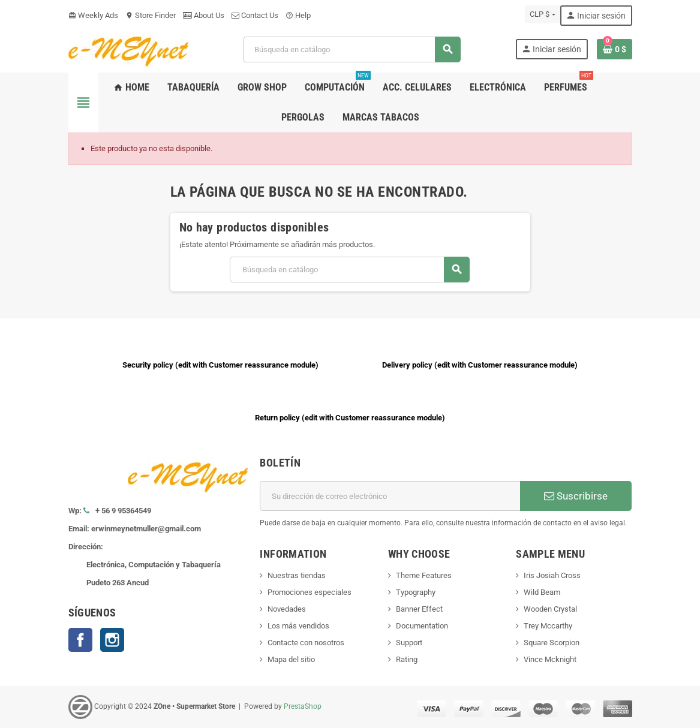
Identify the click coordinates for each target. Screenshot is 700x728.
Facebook (80, 640)
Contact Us (255, 15)
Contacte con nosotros (306, 643)
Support (409, 643)
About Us (204, 15)
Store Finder (151, 15)
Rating (407, 659)
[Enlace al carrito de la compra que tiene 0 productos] (615, 49)
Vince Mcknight (550, 659)
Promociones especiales (310, 592)
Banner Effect (419, 609)
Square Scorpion (552, 643)
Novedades (287, 609)
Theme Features (424, 575)
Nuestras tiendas (297, 575)
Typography (416, 592)
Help (298, 15)
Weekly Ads (93, 15)
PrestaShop (303, 706)
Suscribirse (576, 496)
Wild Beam (542, 592)
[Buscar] (351, 49)
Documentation (422, 626)
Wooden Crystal (550, 609)
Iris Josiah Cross (552, 575)
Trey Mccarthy (548, 626)
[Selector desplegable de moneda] (542, 14)
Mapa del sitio (291, 659)
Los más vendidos (298, 626)
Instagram (112, 640)
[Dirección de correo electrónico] (390, 496)
